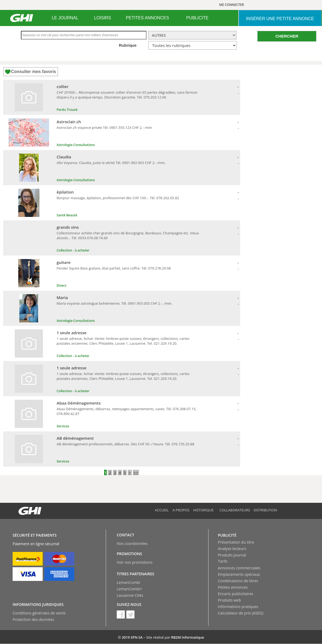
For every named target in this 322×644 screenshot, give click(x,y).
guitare (64, 262)
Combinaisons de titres (238, 581)
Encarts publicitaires (235, 594)
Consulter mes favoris (34, 72)
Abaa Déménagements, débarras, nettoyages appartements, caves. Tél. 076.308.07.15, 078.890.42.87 (127, 411)
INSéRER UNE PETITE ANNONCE (280, 19)
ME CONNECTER (232, 5)
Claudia (64, 157)
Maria (62, 297)
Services (63, 426)
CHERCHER (287, 36)
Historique (203, 510)
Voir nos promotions (135, 562)
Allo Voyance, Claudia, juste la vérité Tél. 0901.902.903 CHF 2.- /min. (111, 163)
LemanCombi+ (129, 589)
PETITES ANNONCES (147, 18)
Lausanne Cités (130, 595)
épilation (65, 192)
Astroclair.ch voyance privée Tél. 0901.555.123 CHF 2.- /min (104, 128)
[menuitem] (65, 18)
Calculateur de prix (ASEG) (241, 613)
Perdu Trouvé (67, 110)
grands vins (68, 227)
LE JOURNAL (65, 18)
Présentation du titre (236, 542)
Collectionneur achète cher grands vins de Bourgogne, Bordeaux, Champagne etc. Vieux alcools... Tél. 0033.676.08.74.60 (128, 235)
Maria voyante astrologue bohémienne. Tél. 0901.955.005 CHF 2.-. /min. (114, 303)
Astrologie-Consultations (76, 145)
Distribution (265, 510)
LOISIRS (102, 18)
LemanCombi (128, 582)
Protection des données (33, 619)
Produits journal (232, 555)
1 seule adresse (72, 333)
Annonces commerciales (239, 568)
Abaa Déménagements (79, 403)
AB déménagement (75, 438)
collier (63, 86)
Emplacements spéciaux (239, 574)
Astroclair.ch (69, 122)
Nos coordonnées (132, 543)
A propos (181, 510)
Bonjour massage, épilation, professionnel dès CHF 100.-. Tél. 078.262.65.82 (118, 198)
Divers (62, 285)
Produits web (229, 600)
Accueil (162, 510)
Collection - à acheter (73, 250)
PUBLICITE (197, 18)
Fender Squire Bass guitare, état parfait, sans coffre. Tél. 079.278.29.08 (114, 268)
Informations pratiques (238, 607)
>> (136, 472)
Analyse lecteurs (232, 549)
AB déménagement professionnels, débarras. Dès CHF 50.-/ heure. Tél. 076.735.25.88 (125, 444)
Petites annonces (233, 587)
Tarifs (223, 561)
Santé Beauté (67, 215)
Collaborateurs (235, 510)
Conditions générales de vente (39, 613)
